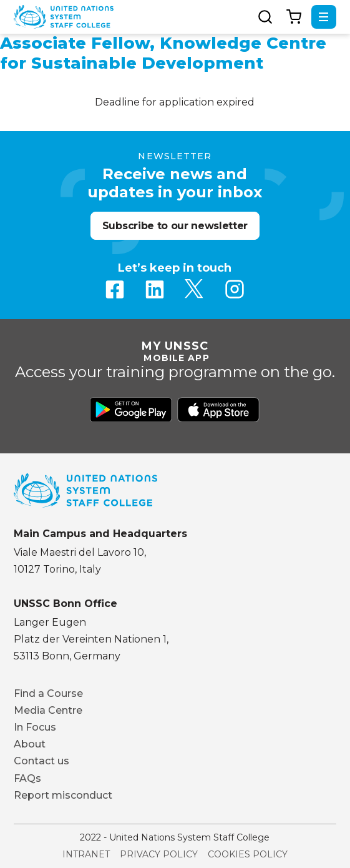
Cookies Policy (248, 854)
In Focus (35, 727)
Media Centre (48, 710)
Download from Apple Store (218, 410)
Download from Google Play (131, 410)
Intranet (86, 854)
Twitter (195, 289)
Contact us (41, 761)
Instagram (235, 289)
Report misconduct (63, 795)
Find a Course (48, 693)
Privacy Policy (159, 854)
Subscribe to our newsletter (175, 226)
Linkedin (155, 289)
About (30, 744)
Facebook (115, 289)
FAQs (27, 778)
